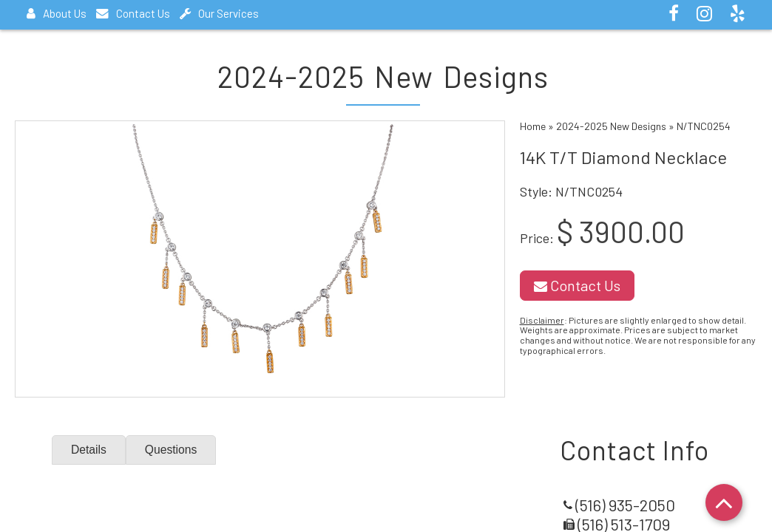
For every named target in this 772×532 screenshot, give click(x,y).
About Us (57, 13)
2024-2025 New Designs (611, 126)
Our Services (219, 13)
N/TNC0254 (704, 126)
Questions (172, 450)
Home (533, 126)
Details (89, 450)
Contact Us (133, 13)
